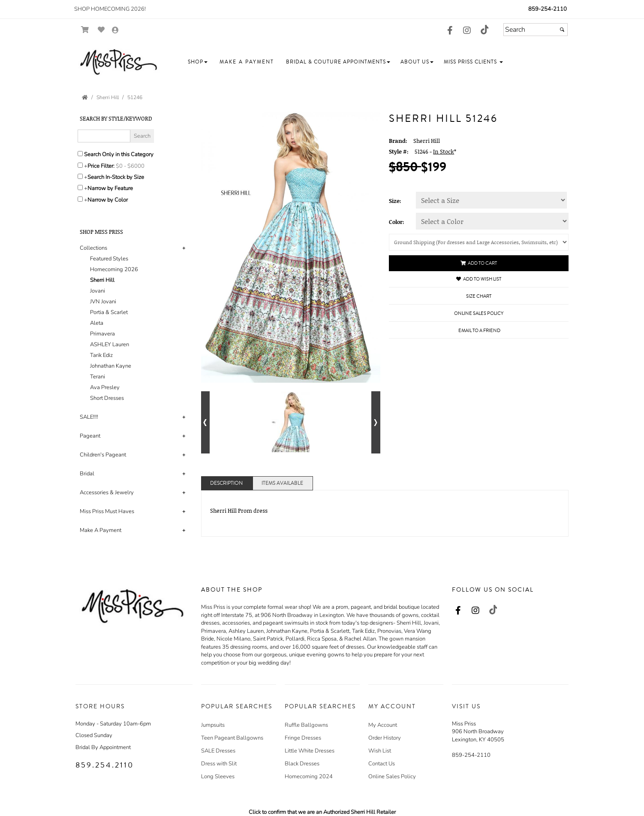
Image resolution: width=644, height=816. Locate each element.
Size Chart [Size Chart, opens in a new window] (479, 296)
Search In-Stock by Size (116, 177)
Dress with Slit (219, 764)
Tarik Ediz (101, 355)
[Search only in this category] (80, 154)
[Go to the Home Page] (85, 97)
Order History (385, 738)
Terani (98, 377)
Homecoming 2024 (309, 777)
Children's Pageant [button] (103, 455)
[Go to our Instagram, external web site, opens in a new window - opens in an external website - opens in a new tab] (467, 31)
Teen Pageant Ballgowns (232, 738)
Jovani (98, 291)
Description (226, 483)
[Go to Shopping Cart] (85, 30)
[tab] (134, 323)
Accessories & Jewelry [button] (107, 493)
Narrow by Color (108, 200)
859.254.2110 (105, 765)
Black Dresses (302, 764)
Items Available (282, 483)
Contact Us (382, 764)
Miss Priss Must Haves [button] (107, 511)
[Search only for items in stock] (80, 176)
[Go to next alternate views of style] (376, 422)
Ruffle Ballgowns (306, 725)
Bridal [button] (87, 474)
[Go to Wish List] (101, 30)
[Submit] (562, 30)
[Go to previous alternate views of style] (206, 422)
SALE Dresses (218, 751)
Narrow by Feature (110, 188)
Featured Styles (109, 259)
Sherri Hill (102, 280)
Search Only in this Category (119, 154)
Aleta (97, 323)
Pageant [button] (90, 436)
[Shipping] (479, 242)
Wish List (380, 751)
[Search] (536, 30)
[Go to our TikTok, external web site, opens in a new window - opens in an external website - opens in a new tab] (484, 30)
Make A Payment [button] (101, 530)
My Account (383, 725)
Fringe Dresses (303, 738)
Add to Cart (479, 263)
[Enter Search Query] (104, 136)
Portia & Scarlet (109, 312)
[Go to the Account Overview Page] (115, 31)
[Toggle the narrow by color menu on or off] (80, 199)
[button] (198, 62)
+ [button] (184, 248)
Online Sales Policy (392, 777)
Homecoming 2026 (114, 269)
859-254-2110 (548, 9)
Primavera (102, 334)
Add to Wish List (479, 279)
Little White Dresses (310, 751)
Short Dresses (107, 398)
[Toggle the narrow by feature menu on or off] (80, 187)
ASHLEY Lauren (110, 345)
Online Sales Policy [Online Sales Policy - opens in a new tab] (479, 313)
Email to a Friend (479, 331)
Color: (397, 222)
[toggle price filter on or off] (80, 165)
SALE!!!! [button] (89, 417)
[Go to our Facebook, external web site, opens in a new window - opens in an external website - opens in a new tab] (450, 31)
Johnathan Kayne (111, 366)
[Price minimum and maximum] (133, 166)
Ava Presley (105, 387)
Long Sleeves (218, 777)
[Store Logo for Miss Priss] (118, 62)
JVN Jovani (103, 302)
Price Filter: (101, 166)
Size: (395, 201)
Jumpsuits (213, 725)
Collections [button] (93, 248)
